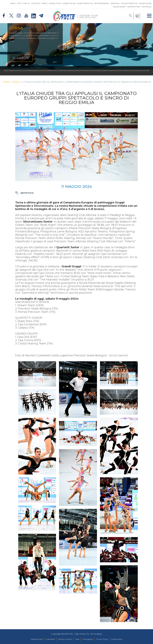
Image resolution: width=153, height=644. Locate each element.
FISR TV (26, 3)
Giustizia (42, 71)
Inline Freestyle (85, 3)
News (13, 3)
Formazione (32, 71)
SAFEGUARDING (123, 71)
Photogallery (89, 639)
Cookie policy (122, 639)
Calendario (136, 71)
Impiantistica (86, 71)
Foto (19, 3)
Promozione (74, 71)
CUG (24, 71)
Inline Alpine (145, 3)
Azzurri (146, 71)
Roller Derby (119, 7)
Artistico (36, 3)
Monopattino (134, 7)
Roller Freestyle (129, 3)
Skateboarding (102, 3)
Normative (52, 71)
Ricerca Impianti (64, 639)
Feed (77, 639)
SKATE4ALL (147, 7)
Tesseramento (14, 71)
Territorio (62, 71)
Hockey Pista (55, 3)
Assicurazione (110, 71)
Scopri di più (21, 58)
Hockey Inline (69, 3)
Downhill (115, 3)
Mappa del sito (32, 639)
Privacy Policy (105, 639)
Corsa (44, 3)
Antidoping (97, 71)
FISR (5, 71)
